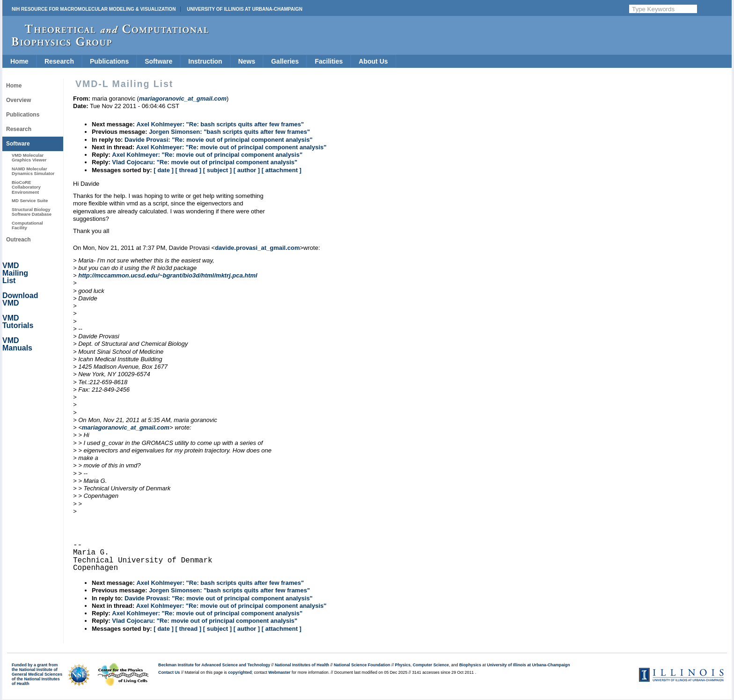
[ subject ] (217, 170)
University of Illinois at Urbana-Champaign (245, 9)
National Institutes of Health (302, 665)
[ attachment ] (282, 170)
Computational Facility (27, 225)
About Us (373, 61)
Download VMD (20, 299)
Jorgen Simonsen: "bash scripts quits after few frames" (229, 132)
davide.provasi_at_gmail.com (257, 248)
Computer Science (431, 665)
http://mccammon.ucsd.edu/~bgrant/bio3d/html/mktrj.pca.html (168, 275)
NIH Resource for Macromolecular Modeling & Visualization (94, 9)
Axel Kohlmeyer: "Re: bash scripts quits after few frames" (220, 124)
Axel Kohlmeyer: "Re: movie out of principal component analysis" (231, 147)
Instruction (205, 61)
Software (158, 61)
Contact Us (169, 672)
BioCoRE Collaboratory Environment (26, 187)
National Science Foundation (362, 665)
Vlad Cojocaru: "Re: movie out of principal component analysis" (205, 162)
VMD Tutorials (18, 322)
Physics (403, 665)
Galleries (285, 61)
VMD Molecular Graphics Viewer (29, 157)
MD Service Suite (30, 201)
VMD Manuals (17, 344)
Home (19, 61)
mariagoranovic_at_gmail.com (126, 427)
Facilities (329, 61)
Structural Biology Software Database (32, 212)
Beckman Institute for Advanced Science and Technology (214, 665)
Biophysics (470, 665)
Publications (109, 61)
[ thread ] (188, 170)
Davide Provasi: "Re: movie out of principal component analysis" (219, 140)
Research (59, 61)
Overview (18, 100)
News (247, 61)
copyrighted (240, 672)
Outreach (18, 240)
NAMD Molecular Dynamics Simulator (33, 171)
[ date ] (164, 170)
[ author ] (247, 170)
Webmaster (279, 672)
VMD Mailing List (15, 273)
